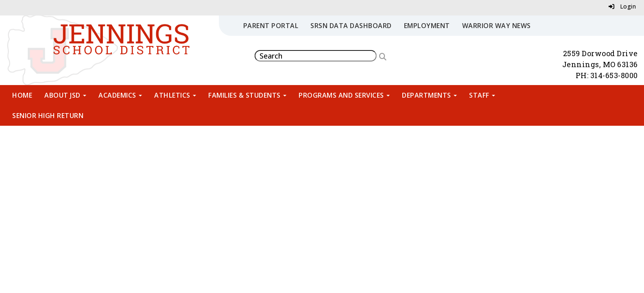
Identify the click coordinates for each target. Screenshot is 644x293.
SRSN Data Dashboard (351, 26)
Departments (429, 95)
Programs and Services (344, 95)
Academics (120, 95)
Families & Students (247, 95)
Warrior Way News (497, 26)
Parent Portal (271, 26)
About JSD (65, 95)
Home (22, 95)
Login (622, 6)
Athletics (175, 95)
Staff (482, 95)
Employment (427, 26)
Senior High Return (48, 116)
